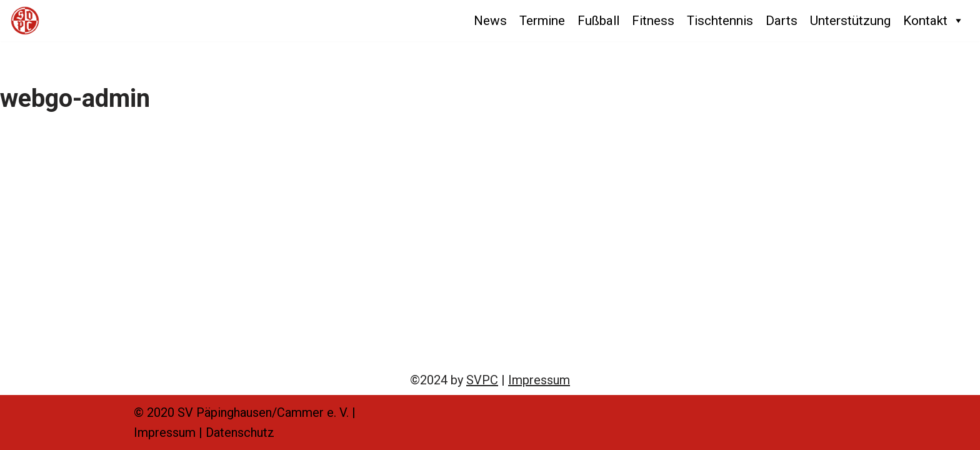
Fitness (653, 21)
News (490, 21)
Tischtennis (720, 21)
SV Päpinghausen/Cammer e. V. (263, 412)
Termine (542, 21)
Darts (782, 21)
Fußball (598, 21)
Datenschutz (240, 432)
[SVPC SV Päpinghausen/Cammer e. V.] (25, 21)
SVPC (482, 380)
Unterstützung (850, 21)
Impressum (539, 380)
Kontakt (934, 21)
